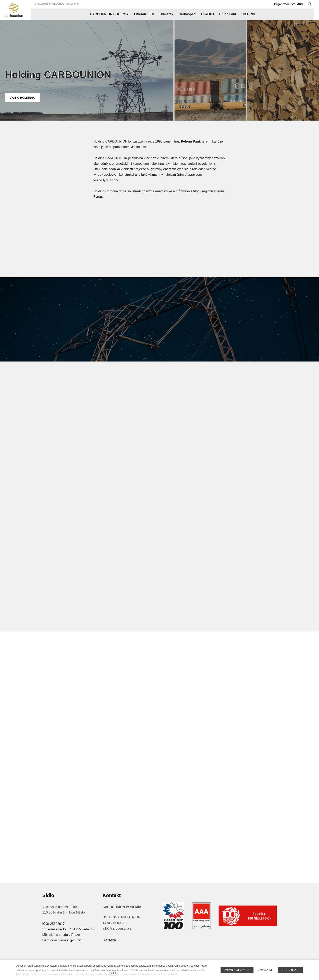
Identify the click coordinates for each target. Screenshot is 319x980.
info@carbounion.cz (117, 928)
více (113, 973)
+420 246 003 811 (116, 923)
